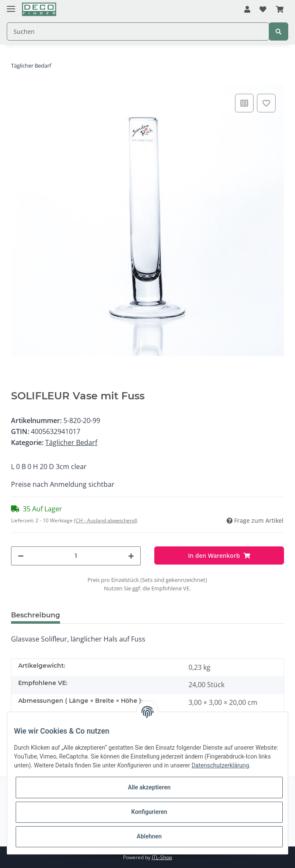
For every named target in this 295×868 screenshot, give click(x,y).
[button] (247, 10)
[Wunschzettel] (263, 10)
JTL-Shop (162, 857)
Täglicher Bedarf (71, 442)
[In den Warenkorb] (219, 555)
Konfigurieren (149, 812)
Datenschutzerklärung (220, 765)
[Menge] (76, 556)
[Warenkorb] (280, 10)
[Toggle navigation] (11, 5)
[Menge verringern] (21, 556)
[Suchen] (138, 31)
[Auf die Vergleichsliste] (244, 103)
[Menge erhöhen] (131, 556)
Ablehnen (149, 836)
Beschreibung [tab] (36, 615)
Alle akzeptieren (149, 787)
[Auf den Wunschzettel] (266, 103)
